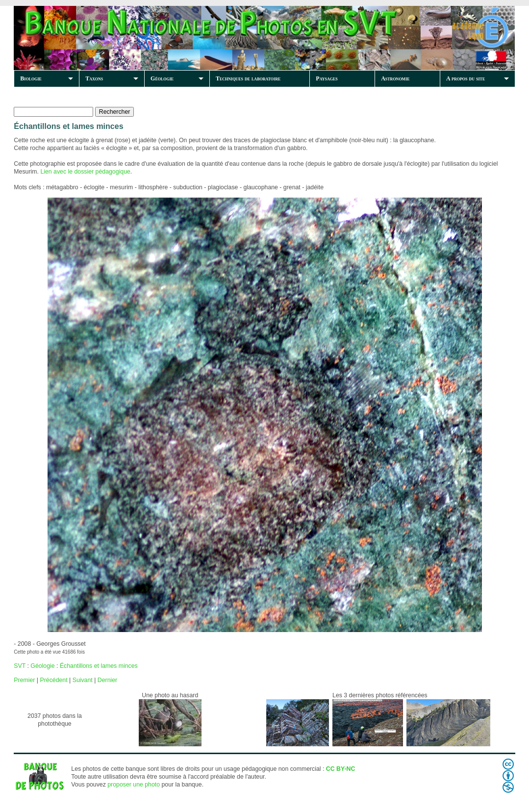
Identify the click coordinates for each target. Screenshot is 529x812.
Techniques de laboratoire (248, 78)
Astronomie (395, 78)
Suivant (83, 680)
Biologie (31, 78)
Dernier (107, 680)
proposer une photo (134, 785)
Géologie (162, 78)
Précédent (53, 680)
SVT (20, 666)
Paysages (327, 78)
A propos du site (466, 78)
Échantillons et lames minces (99, 666)
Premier (24, 680)
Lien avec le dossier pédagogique (85, 172)
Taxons (94, 78)
